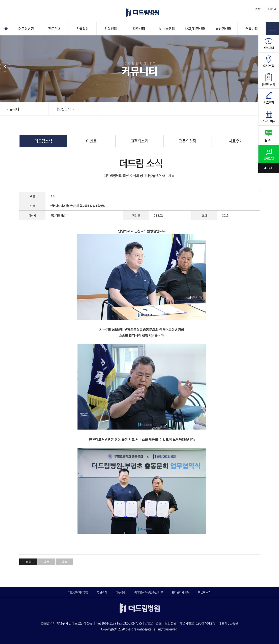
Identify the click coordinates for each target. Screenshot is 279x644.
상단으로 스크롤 (269, 168)
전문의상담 (188, 141)
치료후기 (236, 141)
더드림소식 (65, 109)
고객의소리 (139, 141)
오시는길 (269, 61)
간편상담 (269, 154)
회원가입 (272, 9)
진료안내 (54, 28)
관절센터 (111, 28)
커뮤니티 (252, 28)
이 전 (46, 562)
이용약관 (121, 592)
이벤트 (91, 141)
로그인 (258, 9)
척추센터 (139, 28)
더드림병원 (26, 28)
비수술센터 (167, 28)
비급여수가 (204, 592)
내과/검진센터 (195, 28)
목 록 (28, 562)
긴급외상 (83, 28)
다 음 (64, 562)
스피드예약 (269, 116)
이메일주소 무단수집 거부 (149, 592)
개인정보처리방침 (78, 592)
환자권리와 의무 (181, 592)
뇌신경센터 (223, 28)
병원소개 (102, 592)
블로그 (269, 135)
